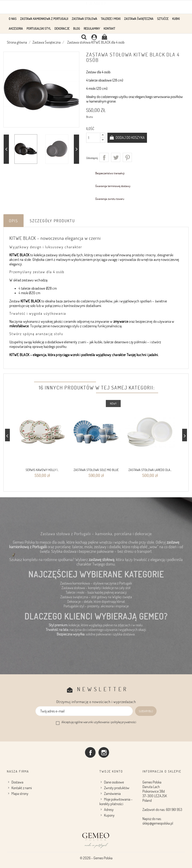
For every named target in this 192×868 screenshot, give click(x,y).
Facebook (90, 752)
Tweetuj (116, 157)
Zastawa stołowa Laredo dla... (150, 470)
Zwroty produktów (117, 788)
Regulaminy (92, 28)
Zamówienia (112, 793)
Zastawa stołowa (84, 19)
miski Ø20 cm (31, 293)
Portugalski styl (39, 28)
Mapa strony (20, 793)
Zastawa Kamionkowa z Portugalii (44, 19)
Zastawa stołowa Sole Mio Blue (96, 470)
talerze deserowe (116, 342)
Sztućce (163, 19)
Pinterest (127, 157)
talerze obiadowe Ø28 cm (39, 288)
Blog (77, 28)
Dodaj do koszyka (130, 138)
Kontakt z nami (22, 788)
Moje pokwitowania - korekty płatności (116, 801)
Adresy (109, 809)
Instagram (104, 752)
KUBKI (176, 19)
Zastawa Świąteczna (139, 19)
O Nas (13, 19)
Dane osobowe (114, 782)
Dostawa (17, 782)
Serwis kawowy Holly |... (42, 470)
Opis (13, 221)
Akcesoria (16, 28)
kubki (98, 342)
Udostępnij (104, 157)
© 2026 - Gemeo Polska (96, 857)
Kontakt (109, 28)
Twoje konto (111, 771)
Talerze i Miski (111, 19)
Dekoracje (62, 28)
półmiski (140, 342)
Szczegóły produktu (52, 221)
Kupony (109, 815)
